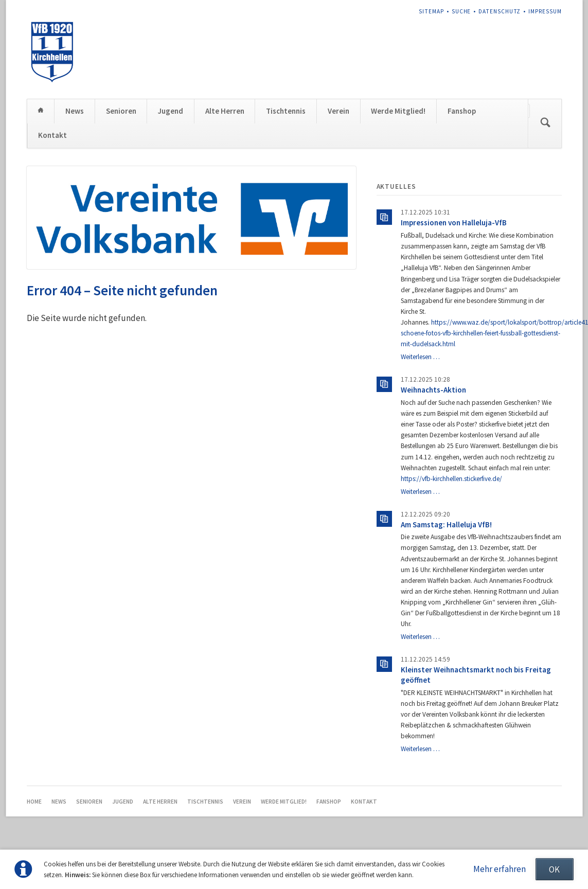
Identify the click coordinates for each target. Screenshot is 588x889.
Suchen (545, 123)
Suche (461, 11)
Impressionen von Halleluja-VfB (454, 223)
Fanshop (462, 111)
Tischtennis (286, 111)
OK (554, 869)
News (75, 111)
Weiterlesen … (420, 357)
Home (41, 111)
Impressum (545, 11)
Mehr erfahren (500, 869)
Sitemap (431, 11)
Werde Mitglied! (398, 111)
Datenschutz (500, 11)
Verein (338, 111)
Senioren (121, 111)
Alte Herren (225, 111)
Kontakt (52, 135)
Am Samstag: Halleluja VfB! (446, 524)
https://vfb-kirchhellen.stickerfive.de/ (451, 479)
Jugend (171, 111)
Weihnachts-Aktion (433, 390)
